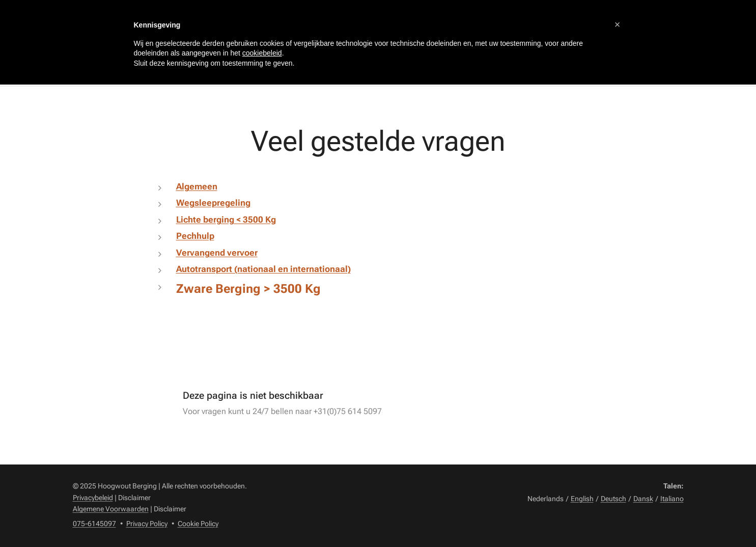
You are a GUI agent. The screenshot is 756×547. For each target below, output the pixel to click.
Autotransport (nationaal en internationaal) (263, 269)
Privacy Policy (147, 524)
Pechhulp (195, 236)
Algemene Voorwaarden (111, 509)
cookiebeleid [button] (262, 53)
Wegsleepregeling (213, 203)
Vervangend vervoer (216, 253)
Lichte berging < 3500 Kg (226, 220)
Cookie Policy (198, 524)
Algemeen (196, 186)
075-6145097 (94, 524)
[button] (618, 24)
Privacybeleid (93, 498)
